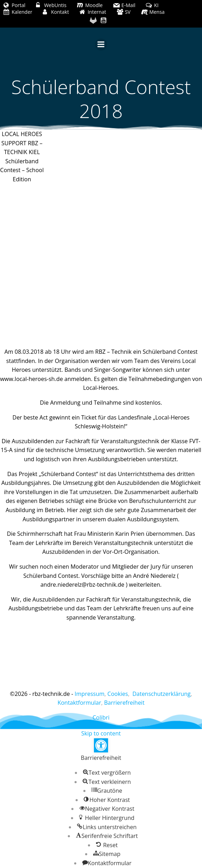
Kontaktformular (79, 703)
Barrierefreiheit (124, 703)
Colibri (101, 717)
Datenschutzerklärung (162, 694)
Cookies (118, 694)
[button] (101, 745)
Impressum (89, 694)
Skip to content (101, 733)
